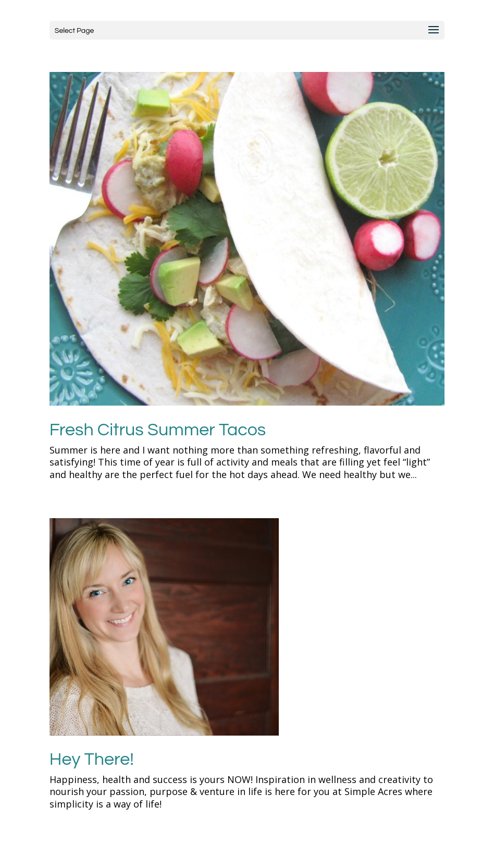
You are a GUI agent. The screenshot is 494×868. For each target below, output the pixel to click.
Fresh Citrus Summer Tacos (158, 430)
